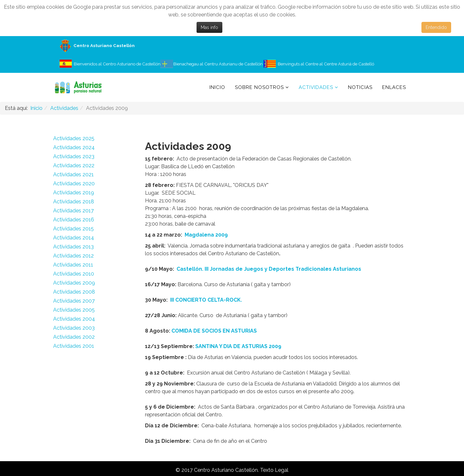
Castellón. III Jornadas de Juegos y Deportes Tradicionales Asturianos (269, 269)
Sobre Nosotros (259, 87)
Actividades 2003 (74, 328)
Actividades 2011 (73, 265)
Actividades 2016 (74, 220)
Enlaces (394, 87)
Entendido (436, 27)
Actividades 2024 (74, 147)
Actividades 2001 (74, 346)
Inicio (217, 87)
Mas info (209, 27)
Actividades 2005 (74, 310)
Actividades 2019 (74, 193)
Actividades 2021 (73, 175)
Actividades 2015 (73, 229)
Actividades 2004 (74, 319)
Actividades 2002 (74, 337)
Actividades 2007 (74, 301)
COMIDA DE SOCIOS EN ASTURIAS (214, 331)
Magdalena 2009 (206, 235)
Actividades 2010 (74, 274)
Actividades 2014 (74, 238)
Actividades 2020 (74, 184)
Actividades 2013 (73, 247)
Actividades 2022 (74, 165)
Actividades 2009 (74, 283)
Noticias (360, 87)
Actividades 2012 (73, 256)
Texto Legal (274, 470)
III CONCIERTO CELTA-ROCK (205, 300)
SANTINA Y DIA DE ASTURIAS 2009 (238, 346)
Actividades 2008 (74, 292)
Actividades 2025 (74, 138)
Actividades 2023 (74, 156)
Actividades (316, 87)
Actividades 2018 (74, 202)
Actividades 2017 (73, 211)
